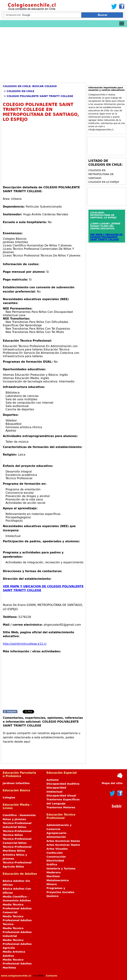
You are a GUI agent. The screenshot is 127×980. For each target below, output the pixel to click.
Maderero (54, 872)
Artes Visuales (57, 849)
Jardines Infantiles (16, 783)
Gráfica (52, 864)
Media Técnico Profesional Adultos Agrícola (17, 944)
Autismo (53, 780)
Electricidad (55, 861)
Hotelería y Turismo (61, 869)
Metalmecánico (58, 880)
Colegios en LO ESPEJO (104, 182)
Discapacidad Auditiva (63, 784)
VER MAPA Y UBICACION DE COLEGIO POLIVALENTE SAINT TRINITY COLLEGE (106, 237)
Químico (53, 896)
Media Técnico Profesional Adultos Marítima (17, 964)
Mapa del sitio (112, 783)
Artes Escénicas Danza (63, 841)
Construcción (56, 857)
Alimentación (56, 837)
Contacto (52, 976)
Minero (52, 884)
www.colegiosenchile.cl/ (16, 976)
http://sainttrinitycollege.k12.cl (25, 644)
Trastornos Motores (61, 807)
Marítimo (53, 876)
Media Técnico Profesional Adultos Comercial (17, 909)
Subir (117, 806)
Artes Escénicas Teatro (63, 845)
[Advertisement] (63, 54)
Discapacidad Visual (61, 796)
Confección (55, 853)
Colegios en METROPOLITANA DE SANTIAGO (101, 174)
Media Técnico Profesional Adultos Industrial (17, 932)
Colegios (9, 798)
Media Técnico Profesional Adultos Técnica (17, 920)
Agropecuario (57, 833)
